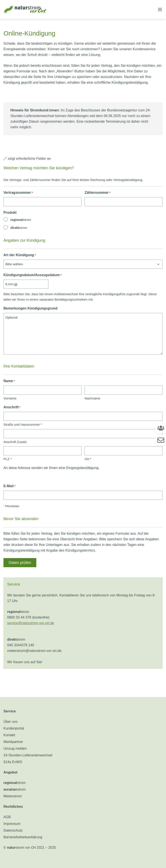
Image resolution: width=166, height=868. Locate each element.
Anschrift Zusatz (15, 442)
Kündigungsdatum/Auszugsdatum (33, 275)
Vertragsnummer (18, 193)
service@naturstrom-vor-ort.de (31, 623)
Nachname (92, 398)
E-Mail (9, 486)
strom (21, 220)
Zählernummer (97, 193)
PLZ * (8, 459)
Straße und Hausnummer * (23, 424)
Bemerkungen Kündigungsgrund (30, 308)
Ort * (88, 459)
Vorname (10, 398)
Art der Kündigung (20, 255)
